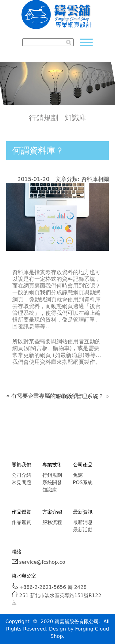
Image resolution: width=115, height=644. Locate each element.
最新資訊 (83, 512)
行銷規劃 (44, 118)
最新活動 (83, 530)
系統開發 (52, 482)
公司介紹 (21, 475)
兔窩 (78, 475)
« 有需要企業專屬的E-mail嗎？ (45, 396)
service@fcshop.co (42, 562)
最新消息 (83, 522)
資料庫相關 (95, 179)
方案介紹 (52, 512)
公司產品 (83, 465)
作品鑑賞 (21, 512)
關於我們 (21, 465)
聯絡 (17, 552)
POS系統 (83, 482)
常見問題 (21, 482)
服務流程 (52, 522)
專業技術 (52, 465)
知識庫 (75, 118)
